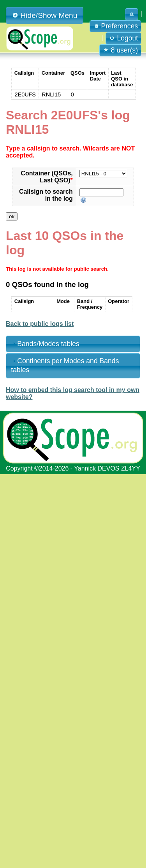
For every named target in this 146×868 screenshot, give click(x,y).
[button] (132, 14)
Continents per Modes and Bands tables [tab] (65, 365)
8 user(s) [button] (120, 50)
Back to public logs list (40, 324)
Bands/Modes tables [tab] (45, 344)
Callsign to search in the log (46, 195)
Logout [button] (124, 38)
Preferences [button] (116, 26)
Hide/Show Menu (45, 15)
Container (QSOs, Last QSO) (47, 177)
